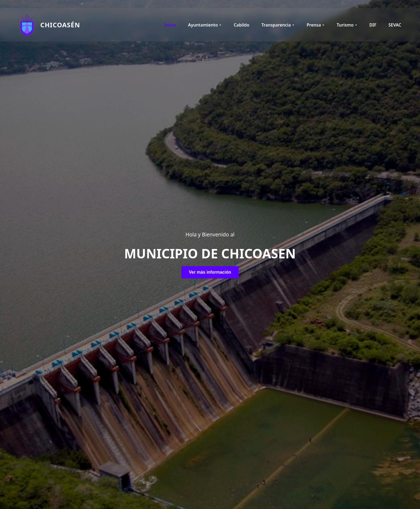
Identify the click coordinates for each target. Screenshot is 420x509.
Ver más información (210, 272)
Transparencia (278, 25)
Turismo (347, 25)
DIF (373, 25)
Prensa (316, 25)
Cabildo (241, 25)
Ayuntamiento (205, 25)
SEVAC (395, 25)
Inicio (170, 25)
